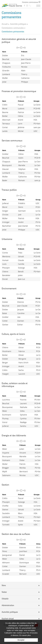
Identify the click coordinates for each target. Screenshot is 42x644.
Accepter (21, 640)
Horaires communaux (31, 2)
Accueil (5, 24)
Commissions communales (13, 28)
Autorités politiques (18, 24)
